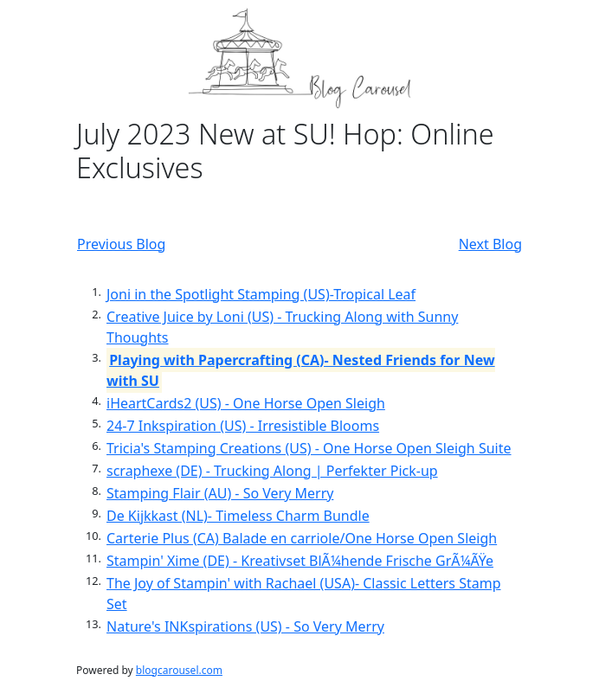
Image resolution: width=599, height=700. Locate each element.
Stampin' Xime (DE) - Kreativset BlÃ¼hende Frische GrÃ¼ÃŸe (300, 561)
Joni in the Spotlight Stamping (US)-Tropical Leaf (261, 294)
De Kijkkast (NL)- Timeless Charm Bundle (238, 516)
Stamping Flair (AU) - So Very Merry (220, 493)
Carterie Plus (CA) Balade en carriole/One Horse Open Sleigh (302, 538)
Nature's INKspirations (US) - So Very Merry (245, 626)
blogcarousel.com (179, 670)
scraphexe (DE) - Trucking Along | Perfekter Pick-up (272, 471)
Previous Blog (121, 244)
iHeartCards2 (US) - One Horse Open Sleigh (246, 403)
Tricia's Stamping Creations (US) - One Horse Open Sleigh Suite (309, 448)
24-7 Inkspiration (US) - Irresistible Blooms (243, 426)
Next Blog (490, 244)
